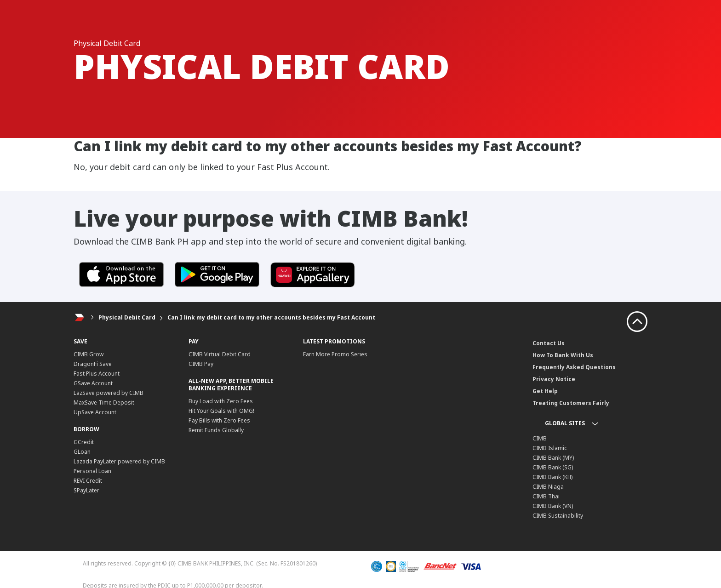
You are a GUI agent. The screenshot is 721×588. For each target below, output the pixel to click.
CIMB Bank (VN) (553, 506)
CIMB (540, 438)
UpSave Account (95, 412)
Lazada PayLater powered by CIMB (119, 461)
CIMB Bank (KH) (552, 477)
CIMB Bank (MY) (553, 458)
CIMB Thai (546, 496)
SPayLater (86, 490)
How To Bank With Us (563, 355)
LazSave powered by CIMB (109, 393)
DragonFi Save (93, 364)
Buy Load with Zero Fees (221, 401)
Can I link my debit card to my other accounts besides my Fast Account (271, 317)
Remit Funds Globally (216, 430)
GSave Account (93, 383)
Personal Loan (92, 471)
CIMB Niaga (548, 487)
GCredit (84, 442)
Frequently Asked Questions (574, 367)
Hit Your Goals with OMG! (221, 411)
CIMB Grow (89, 354)
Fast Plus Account (97, 374)
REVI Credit (88, 481)
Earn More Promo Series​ (335, 354)
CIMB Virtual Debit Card (220, 354)
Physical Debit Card (127, 317)
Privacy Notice (554, 379)
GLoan (82, 452)
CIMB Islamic (550, 448)
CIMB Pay (201, 364)
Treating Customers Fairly (571, 403)
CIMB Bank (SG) (553, 467)
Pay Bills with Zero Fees (219, 420)
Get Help (545, 391)
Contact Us (549, 343)
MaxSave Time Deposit (104, 402)
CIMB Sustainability (558, 516)
